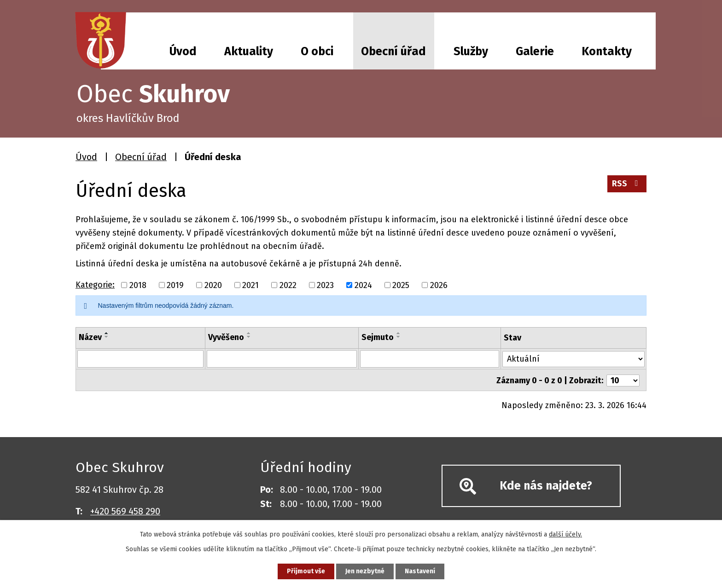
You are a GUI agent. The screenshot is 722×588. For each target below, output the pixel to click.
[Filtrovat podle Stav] (574, 358)
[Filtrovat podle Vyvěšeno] (282, 359)
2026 (439, 285)
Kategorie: (95, 285)
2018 (138, 285)
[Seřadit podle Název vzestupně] (107, 333)
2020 (213, 285)
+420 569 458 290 (125, 511)
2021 (250, 285)
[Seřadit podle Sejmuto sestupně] (399, 337)
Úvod (183, 52)
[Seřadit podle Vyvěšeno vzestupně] (249, 333)
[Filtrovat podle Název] (140, 359)
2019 (175, 285)
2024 (363, 285)
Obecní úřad (393, 52)
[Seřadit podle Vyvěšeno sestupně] (249, 337)
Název (90, 337)
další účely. (565, 534)
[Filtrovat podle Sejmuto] (430, 359)
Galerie (535, 52)
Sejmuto (378, 337)
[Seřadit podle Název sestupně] (107, 337)
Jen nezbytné (365, 571)
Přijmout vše (305, 571)
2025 (401, 285)
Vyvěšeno (226, 337)
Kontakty (607, 52)
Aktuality (249, 52)
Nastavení (421, 571)
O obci (317, 52)
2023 (325, 285)
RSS (627, 184)
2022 (288, 285)
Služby (471, 52)
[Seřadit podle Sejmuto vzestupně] (399, 333)
